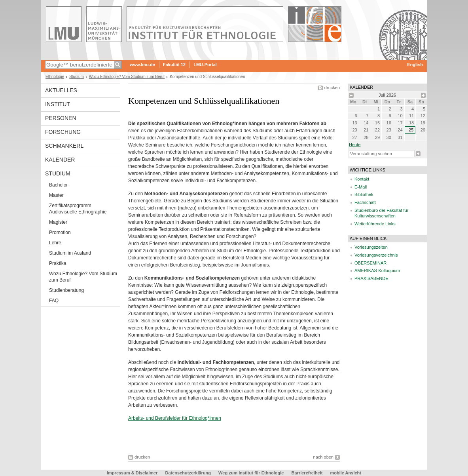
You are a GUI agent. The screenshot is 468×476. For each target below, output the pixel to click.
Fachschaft (365, 202)
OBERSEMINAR (370, 263)
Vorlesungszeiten (371, 247)
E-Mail (361, 187)
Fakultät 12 (174, 65)
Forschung (63, 132)
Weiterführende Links (375, 224)
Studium (77, 77)
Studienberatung (66, 290)
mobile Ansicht (346, 473)
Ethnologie (55, 77)
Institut (58, 104)
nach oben (323, 457)
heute (355, 145)
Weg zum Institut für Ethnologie (251, 473)
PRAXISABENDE (371, 278)
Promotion (60, 232)
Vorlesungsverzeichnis (376, 255)
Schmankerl (64, 146)
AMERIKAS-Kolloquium (377, 270)
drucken (332, 88)
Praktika (58, 263)
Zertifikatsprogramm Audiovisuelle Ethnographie (78, 209)
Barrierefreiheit (308, 473)
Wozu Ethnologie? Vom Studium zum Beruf (127, 77)
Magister (58, 222)
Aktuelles (61, 90)
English (415, 65)
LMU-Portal (205, 65)
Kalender (60, 160)
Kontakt (362, 179)
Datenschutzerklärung (188, 473)
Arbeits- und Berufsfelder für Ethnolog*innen (175, 418)
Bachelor (58, 185)
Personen (61, 118)
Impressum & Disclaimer (132, 473)
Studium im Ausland (70, 253)
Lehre (55, 243)
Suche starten (418, 154)
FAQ (54, 301)
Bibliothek (364, 194)
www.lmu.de (142, 65)
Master (56, 195)
